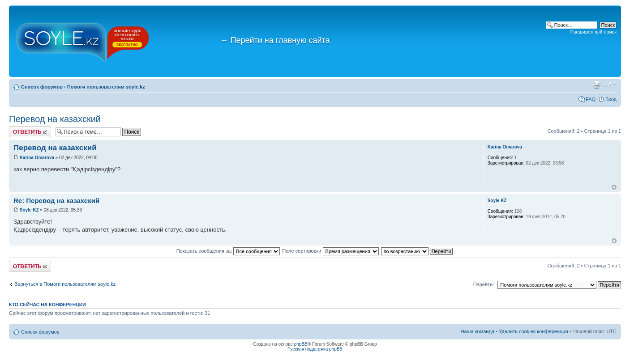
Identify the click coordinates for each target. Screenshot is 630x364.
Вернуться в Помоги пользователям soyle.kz (65, 284)
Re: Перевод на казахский (56, 201)
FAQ (591, 99)
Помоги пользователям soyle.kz (106, 87)
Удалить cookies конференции (534, 331)
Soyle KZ (29, 210)
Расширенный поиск (593, 32)
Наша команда (478, 331)
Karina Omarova (37, 158)
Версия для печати (596, 85)
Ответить (30, 132)
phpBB (301, 344)
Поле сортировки (330, 251)
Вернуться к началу (614, 187)
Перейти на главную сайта (275, 40)
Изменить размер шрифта (610, 85)
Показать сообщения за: (228, 251)
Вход (611, 99)
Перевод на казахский (55, 119)
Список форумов (42, 87)
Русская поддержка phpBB (315, 349)
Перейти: (484, 284)
